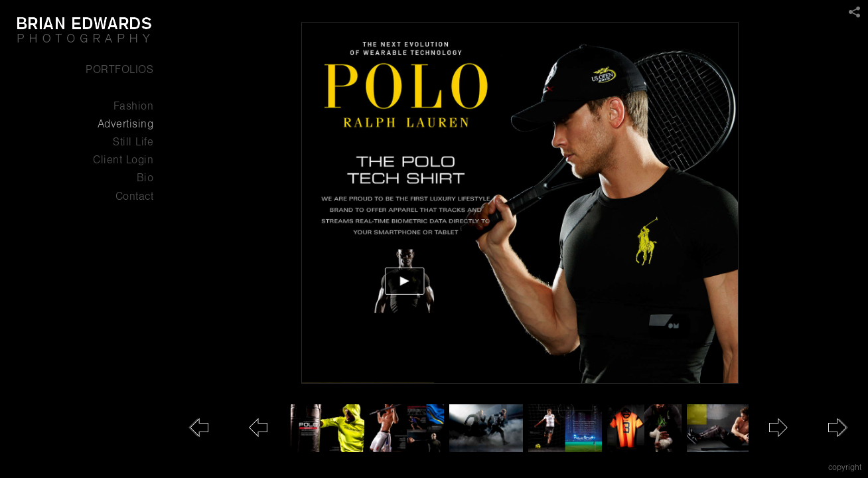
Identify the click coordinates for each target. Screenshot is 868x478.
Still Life (133, 142)
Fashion (134, 106)
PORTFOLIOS (119, 69)
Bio (145, 178)
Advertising (126, 124)
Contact (135, 196)
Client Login (123, 160)
